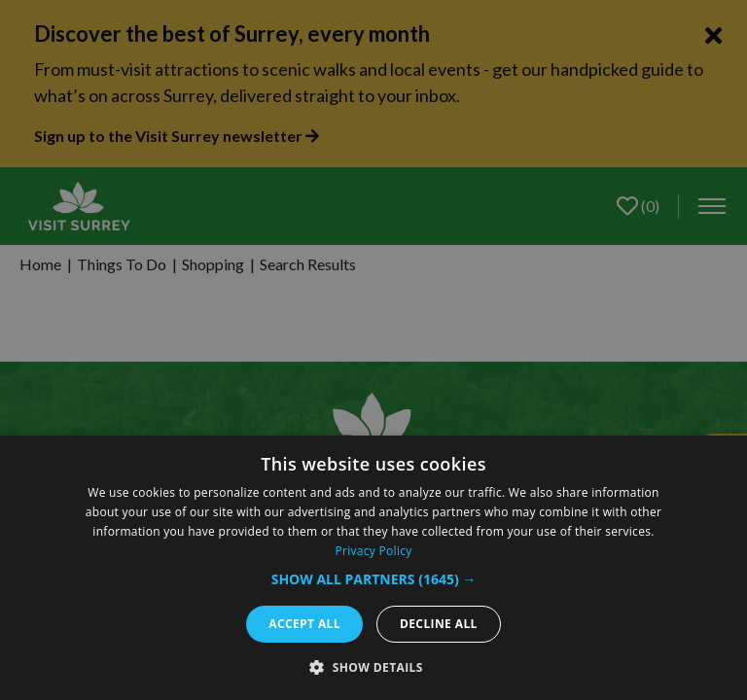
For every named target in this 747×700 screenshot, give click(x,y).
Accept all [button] (304, 624)
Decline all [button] (439, 624)
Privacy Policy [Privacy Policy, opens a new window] (373, 551)
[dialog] (373, 568)
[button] (374, 579)
